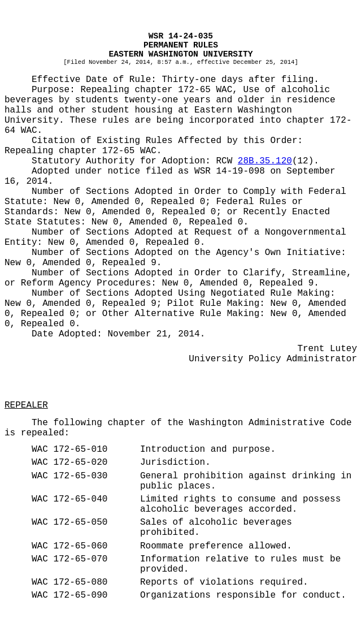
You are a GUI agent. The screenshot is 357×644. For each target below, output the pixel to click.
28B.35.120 (265, 161)
